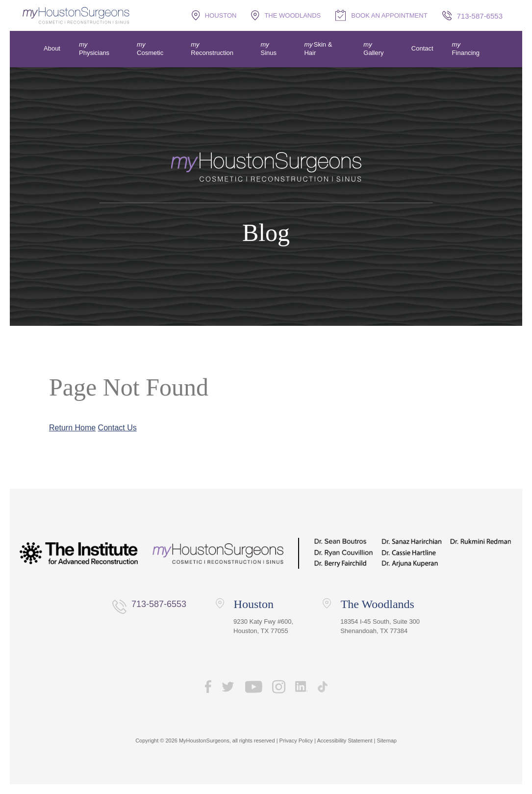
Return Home (72, 428)
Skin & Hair (318, 49)
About (52, 48)
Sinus (269, 53)
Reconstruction (212, 53)
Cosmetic (150, 53)
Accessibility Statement (344, 741)
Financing (466, 53)
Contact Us (117, 428)
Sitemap (387, 741)
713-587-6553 (159, 604)
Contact (422, 48)
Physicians (94, 53)
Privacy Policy (296, 741)
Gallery (373, 53)
